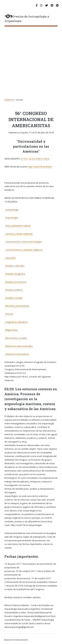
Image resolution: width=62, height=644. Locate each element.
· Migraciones (11, 330)
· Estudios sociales (14, 298)
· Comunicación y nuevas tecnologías (23, 242)
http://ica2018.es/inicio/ (40, 167)
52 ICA (32, 159)
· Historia (9, 314)
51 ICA (24, 159)
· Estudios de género (15, 274)
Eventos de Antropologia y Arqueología (27, 19)
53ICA (39, 159)
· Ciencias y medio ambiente (19, 234)
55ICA (46, 159)
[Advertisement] (31, 59)
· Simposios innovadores (17, 354)
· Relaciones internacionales (19, 346)
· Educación (10, 258)
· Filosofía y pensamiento (17, 306)
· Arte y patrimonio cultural (18, 226)
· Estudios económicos (16, 282)
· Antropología (11, 210)
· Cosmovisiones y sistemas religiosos (24, 250)
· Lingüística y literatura (16, 322)
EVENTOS (9, 100)
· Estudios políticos (14, 290)
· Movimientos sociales (16, 338)
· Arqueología (11, 218)
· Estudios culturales (14, 266)
